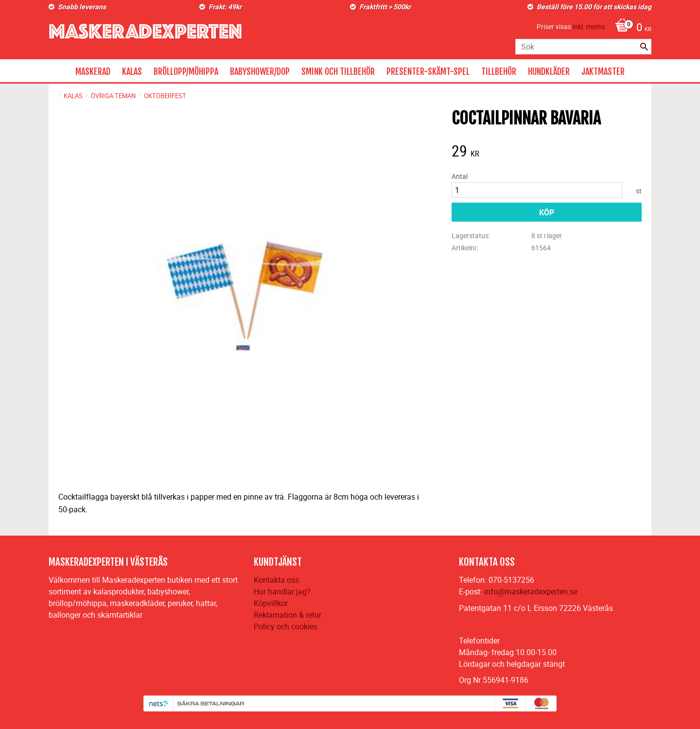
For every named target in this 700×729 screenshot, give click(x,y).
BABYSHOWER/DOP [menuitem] (260, 71)
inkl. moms (589, 26)
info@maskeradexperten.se (531, 591)
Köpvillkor (271, 603)
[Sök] (644, 47)
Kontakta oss (276, 580)
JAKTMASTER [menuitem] (603, 71)
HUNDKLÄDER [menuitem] (549, 71)
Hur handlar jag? (282, 591)
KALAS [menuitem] (132, 71)
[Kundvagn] (631, 28)
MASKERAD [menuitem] (93, 71)
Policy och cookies (286, 626)
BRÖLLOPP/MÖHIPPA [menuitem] (186, 71)
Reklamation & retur (288, 615)
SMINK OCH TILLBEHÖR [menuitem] (338, 71)
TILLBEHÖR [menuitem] (499, 71)
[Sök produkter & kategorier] (583, 47)
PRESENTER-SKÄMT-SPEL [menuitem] (428, 71)
